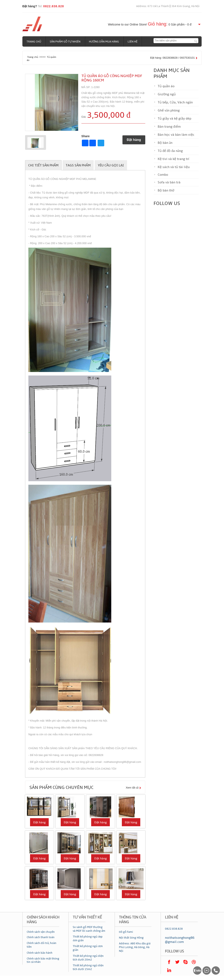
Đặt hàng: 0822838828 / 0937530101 (173, 58)
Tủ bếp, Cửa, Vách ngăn (175, 102)
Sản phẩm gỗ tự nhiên (65, 42)
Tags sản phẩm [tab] (78, 165)
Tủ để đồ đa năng (170, 151)
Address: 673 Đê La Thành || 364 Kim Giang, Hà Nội (168, 6)
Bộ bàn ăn (165, 143)
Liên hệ (133, 42)
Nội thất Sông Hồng (131, 938)
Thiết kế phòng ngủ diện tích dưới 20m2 (88, 958)
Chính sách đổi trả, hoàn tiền (42, 945)
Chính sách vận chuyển (41, 932)
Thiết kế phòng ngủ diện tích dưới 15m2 (88, 967)
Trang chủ (34, 42)
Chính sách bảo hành (40, 953)
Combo (163, 175)
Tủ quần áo (166, 86)
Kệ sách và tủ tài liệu (174, 167)
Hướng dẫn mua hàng (104, 42)
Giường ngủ (167, 94)
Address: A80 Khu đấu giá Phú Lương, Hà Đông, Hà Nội (135, 947)
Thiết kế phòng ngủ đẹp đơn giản (88, 939)
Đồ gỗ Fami (126, 932)
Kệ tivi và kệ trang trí (173, 159)
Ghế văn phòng (169, 110)
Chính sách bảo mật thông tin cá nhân (43, 960)
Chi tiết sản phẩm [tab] (43, 165)
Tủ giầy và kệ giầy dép (174, 119)
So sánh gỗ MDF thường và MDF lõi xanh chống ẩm (89, 929)
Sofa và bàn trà (169, 182)
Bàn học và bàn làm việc (176, 135)
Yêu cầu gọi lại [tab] (111, 165)
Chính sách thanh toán (41, 937)
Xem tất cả (132, 788)
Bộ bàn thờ (166, 190)
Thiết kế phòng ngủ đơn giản (88, 948)
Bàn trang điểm (169, 127)
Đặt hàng (134, 140)
